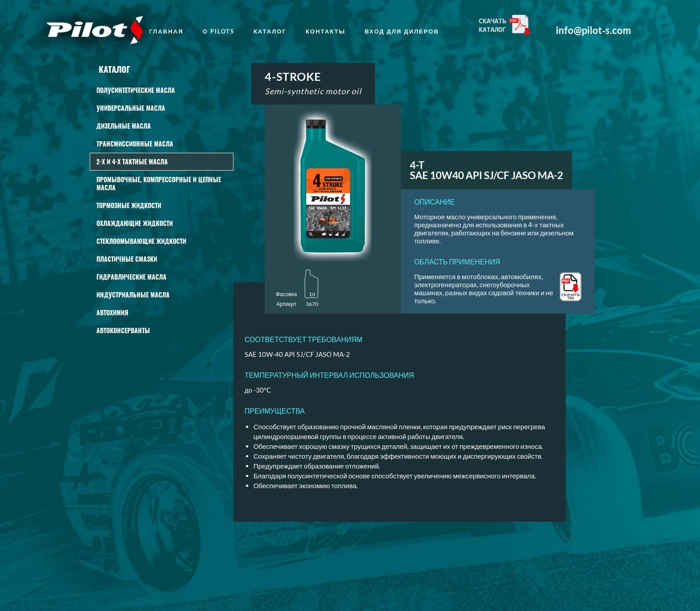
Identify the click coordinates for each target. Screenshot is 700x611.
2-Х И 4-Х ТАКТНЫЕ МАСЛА (132, 161)
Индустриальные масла (133, 295)
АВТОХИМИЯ (112, 312)
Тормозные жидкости (129, 205)
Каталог (270, 31)
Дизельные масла (124, 126)
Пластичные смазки (127, 259)
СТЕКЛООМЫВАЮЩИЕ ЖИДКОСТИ (141, 241)
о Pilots (219, 31)
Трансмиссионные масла (135, 144)
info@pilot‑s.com (594, 30)
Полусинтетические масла (136, 90)
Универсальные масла (131, 108)
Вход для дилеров (402, 31)
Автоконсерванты (123, 330)
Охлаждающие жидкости (135, 223)
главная (166, 31)
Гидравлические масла (131, 277)
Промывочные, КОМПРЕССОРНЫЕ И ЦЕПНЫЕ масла (159, 183)
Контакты (326, 31)
